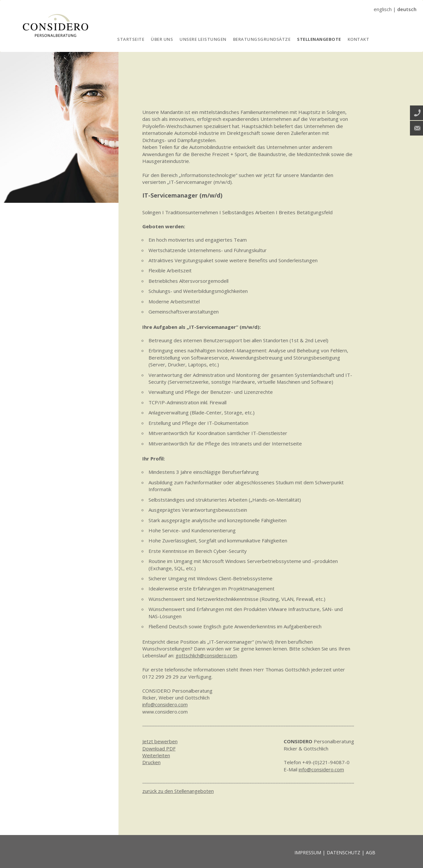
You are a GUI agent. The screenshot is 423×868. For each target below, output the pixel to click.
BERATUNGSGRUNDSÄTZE (262, 39)
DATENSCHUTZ (344, 852)
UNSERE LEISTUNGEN (203, 39)
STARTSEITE (131, 39)
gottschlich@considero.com (206, 655)
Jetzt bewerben (160, 741)
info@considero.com (165, 704)
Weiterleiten (156, 755)
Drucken (151, 762)
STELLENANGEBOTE (319, 39)
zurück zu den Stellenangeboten (178, 791)
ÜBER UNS (162, 39)
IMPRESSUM (308, 852)
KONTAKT (359, 39)
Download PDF (159, 748)
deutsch (407, 9)
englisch (383, 9)
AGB (371, 852)
